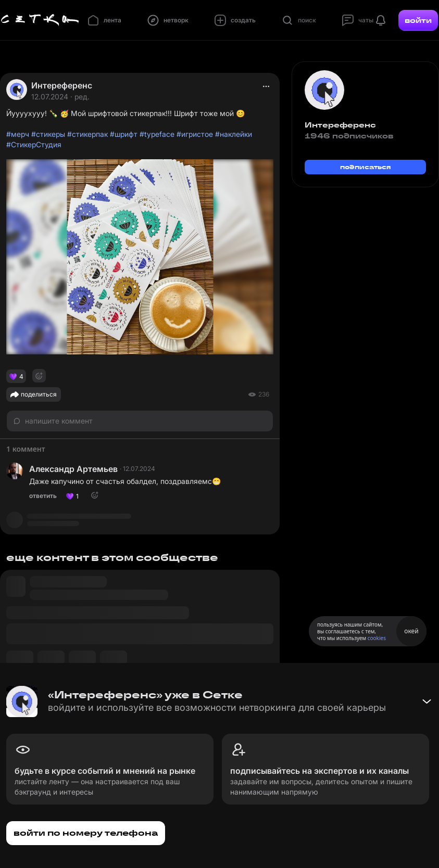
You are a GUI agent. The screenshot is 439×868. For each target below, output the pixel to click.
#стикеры (48, 134)
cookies (377, 638)
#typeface (157, 134)
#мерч (18, 134)
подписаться (366, 167)
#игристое (195, 134)
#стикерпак (87, 134)
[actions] (266, 86)
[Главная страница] (40, 20)
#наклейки (234, 134)
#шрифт (124, 134)
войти (418, 20)
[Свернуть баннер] (427, 701)
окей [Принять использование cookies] (411, 631)
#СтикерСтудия (34, 144)
